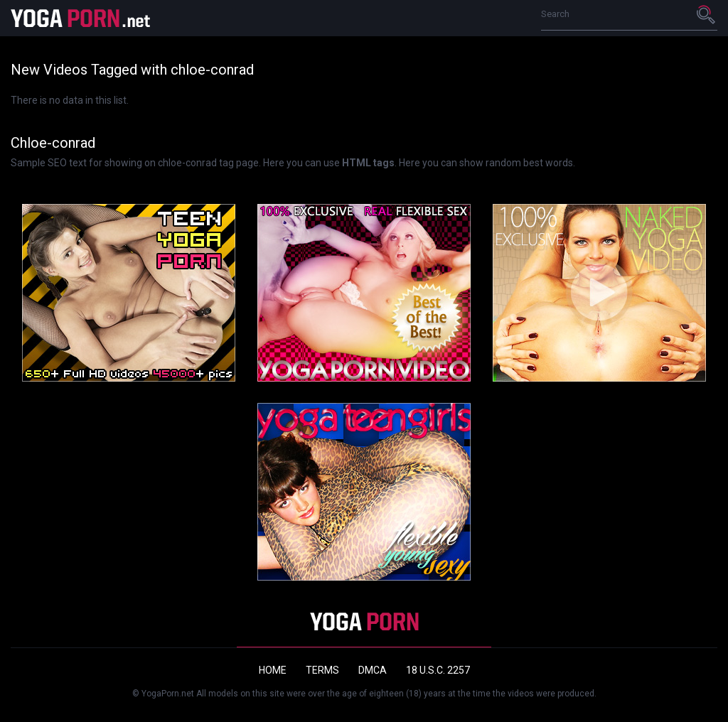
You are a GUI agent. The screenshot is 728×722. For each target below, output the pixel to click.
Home (273, 670)
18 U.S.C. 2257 (438, 670)
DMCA (373, 670)
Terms (322, 670)
